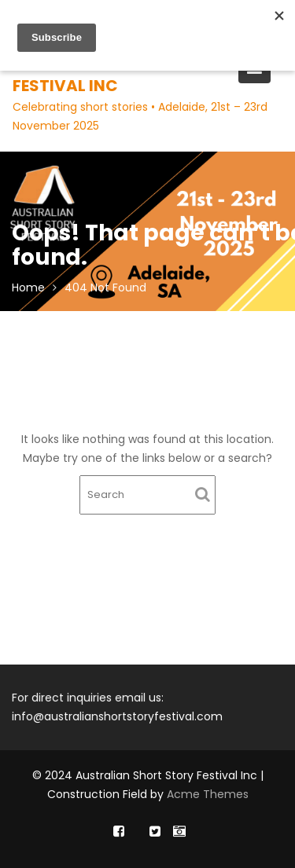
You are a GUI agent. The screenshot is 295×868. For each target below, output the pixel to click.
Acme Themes (208, 794)
